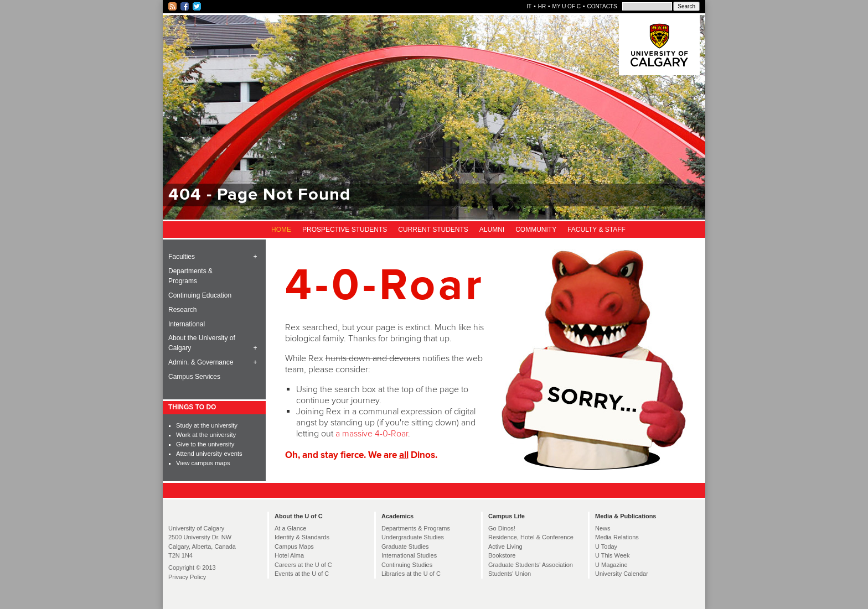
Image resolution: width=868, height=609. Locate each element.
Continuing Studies (407, 565)
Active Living (505, 546)
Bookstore (502, 555)
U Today (606, 546)
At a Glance (290, 528)
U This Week (612, 555)
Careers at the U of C (303, 565)
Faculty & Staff (596, 230)
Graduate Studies (405, 546)
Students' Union (510, 574)
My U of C (567, 6)
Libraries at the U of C (411, 574)
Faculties (182, 257)
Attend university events (209, 454)
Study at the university (207, 425)
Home (281, 230)
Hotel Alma (289, 555)
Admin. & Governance (201, 362)
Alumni (492, 230)
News (603, 528)
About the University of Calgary (202, 343)
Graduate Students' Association (531, 565)
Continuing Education (200, 295)
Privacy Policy (187, 577)
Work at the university (206, 435)
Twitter (197, 7)
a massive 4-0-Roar (372, 434)
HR (542, 6)
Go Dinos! (502, 528)
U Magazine (611, 565)
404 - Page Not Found (259, 195)
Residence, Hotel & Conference (531, 537)
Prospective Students (345, 230)
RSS (173, 7)
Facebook (185, 7)
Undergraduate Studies (413, 537)
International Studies (409, 555)
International (187, 324)
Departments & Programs (190, 276)
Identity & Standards (302, 537)
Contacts (602, 6)
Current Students (433, 230)
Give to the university (205, 444)
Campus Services (194, 377)
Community (536, 230)
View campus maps (203, 463)
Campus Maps (294, 546)
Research (182, 310)
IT (529, 6)
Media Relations (617, 537)
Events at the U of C (302, 574)
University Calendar (622, 574)
